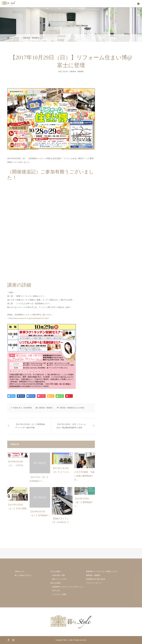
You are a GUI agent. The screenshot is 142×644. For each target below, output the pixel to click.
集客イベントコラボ (59, 579)
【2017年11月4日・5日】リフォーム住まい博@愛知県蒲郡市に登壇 (71, 426)
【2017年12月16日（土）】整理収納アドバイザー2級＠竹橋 (30, 426)
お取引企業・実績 (58, 575)
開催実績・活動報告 (93, 575)
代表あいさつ (20, 571)
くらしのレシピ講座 (59, 594)
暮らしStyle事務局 (25, 408)
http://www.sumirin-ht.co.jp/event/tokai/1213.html (29, 318)
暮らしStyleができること (24, 575)
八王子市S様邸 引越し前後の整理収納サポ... (84, 476)
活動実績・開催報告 (77, 71)
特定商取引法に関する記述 (96, 579)
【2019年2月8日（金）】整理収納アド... (84, 502)
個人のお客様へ (56, 583)
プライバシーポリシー (94, 583)
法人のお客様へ (56, 571)
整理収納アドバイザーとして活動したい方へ (102, 571)
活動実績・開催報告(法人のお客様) (72, 408)
